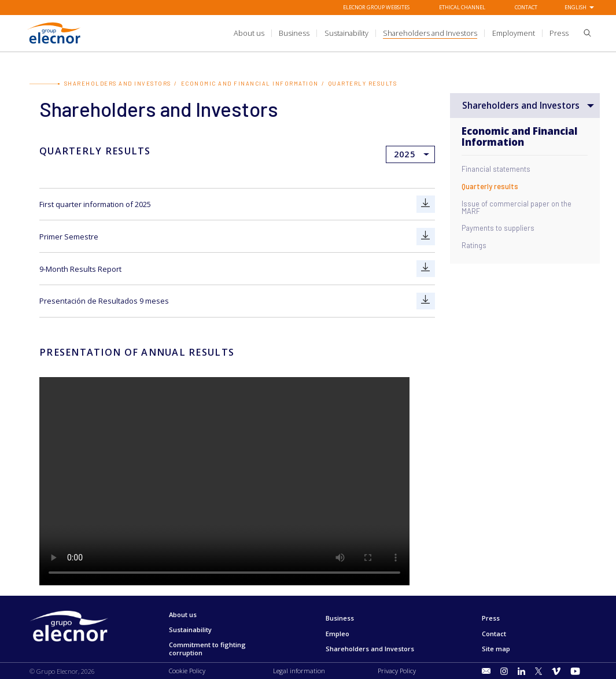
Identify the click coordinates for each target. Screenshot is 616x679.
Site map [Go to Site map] (496, 648)
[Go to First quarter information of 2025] (426, 204)
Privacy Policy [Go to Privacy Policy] (397, 670)
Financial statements (496, 170)
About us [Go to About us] (183, 614)
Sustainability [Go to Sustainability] (190, 629)
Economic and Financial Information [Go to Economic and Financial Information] (250, 84)
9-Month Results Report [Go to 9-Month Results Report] (80, 268)
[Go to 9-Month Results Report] (426, 269)
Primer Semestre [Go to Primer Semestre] (69, 236)
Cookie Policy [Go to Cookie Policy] (187, 670)
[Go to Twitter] (538, 671)
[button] (584, 35)
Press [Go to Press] (491, 618)
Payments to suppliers (498, 229)
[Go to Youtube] (576, 671)
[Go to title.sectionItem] (486, 671)
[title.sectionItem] (249, 33)
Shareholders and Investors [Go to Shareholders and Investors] (118, 84)
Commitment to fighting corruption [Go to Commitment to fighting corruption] (207, 649)
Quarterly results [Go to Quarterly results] (363, 84)
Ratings (474, 246)
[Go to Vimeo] (556, 671)
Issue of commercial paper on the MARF (517, 208)
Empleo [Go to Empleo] (337, 633)
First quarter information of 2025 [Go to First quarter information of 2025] (95, 204)
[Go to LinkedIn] (521, 671)
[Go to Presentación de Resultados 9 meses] (426, 300)
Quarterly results (490, 187)
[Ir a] (308, 34)
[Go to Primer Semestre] (426, 236)
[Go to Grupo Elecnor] (54, 44)
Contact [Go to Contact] (526, 7)
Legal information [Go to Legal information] (299, 670)
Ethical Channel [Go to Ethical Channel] (462, 7)
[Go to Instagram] (504, 671)
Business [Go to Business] (340, 618)
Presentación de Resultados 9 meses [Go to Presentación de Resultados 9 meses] (104, 301)
